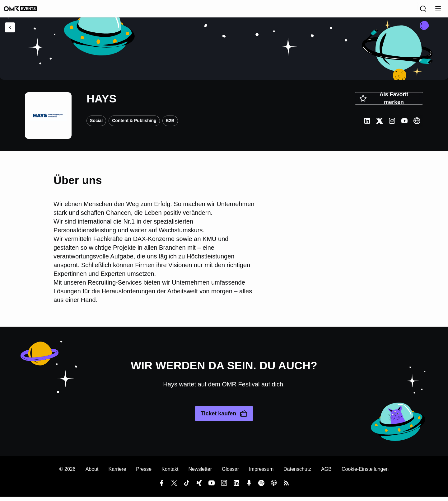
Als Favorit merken (384, 103)
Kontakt (170, 473)
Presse (144, 473)
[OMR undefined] (26, 11)
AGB (326, 473)
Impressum (261, 473)
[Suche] (423, 11)
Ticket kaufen (224, 418)
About (92, 473)
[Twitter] (380, 125)
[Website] (417, 125)
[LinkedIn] (367, 125)
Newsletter (200, 473)
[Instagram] (392, 125)
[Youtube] (404, 125)
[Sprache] (409, 11)
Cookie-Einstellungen (365, 473)
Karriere (117, 473)
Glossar (230, 473)
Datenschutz (297, 473)
